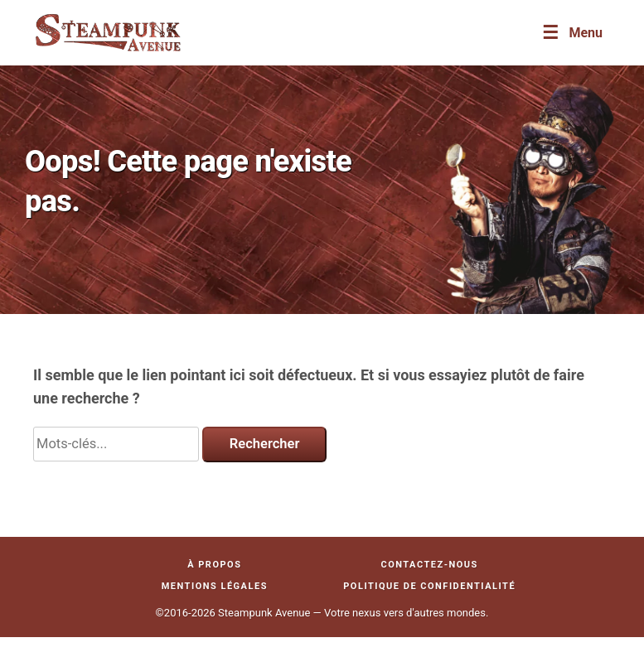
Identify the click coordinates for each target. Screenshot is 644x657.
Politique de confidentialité (429, 586)
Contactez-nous (429, 565)
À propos (214, 565)
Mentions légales (215, 586)
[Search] (116, 444)
